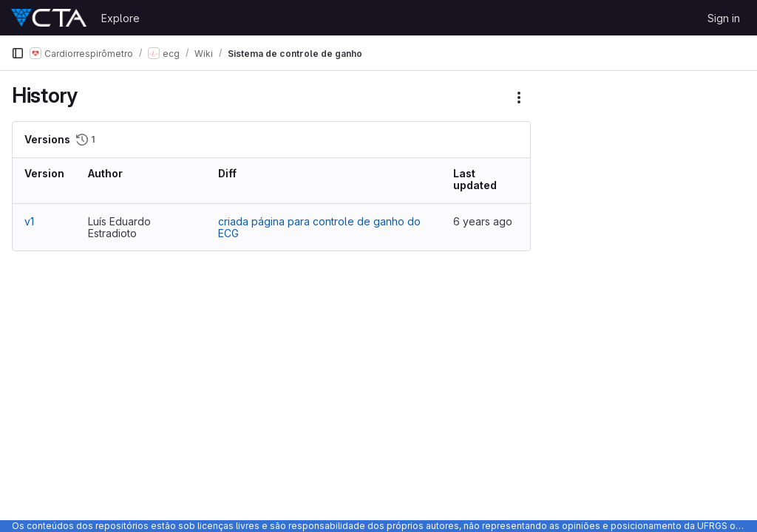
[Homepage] (49, 18)
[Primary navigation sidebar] (18, 53)
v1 (29, 221)
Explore (120, 18)
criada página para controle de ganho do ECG (319, 227)
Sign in (724, 18)
